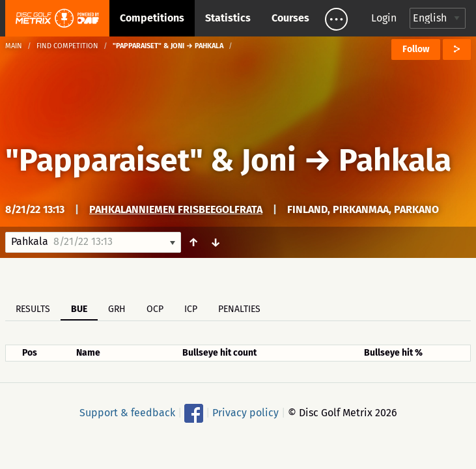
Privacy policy (245, 413)
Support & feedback (127, 413)
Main (14, 46)
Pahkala (395, 160)
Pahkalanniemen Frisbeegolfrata (176, 209)
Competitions (152, 18)
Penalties (239, 309)
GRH (117, 309)
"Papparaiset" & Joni (151, 160)
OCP (155, 309)
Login (384, 18)
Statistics (228, 18)
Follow (416, 49)
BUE (79, 309)
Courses (290, 18)
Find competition (67, 46)
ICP (191, 309)
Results (33, 309)
